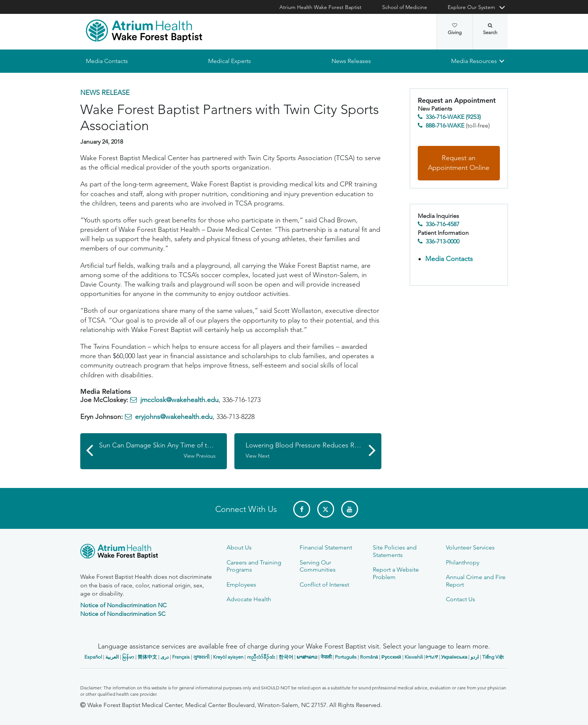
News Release (105, 93)
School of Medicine (405, 7)
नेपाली (326, 657)
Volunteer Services (470, 547)
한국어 (286, 657)
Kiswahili (414, 657)
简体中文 (147, 657)
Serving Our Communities (318, 566)
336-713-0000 (442, 241)
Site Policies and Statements (395, 551)
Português (346, 657)
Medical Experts (229, 61)
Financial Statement (326, 547)
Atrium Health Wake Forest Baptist (320, 7)
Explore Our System (471, 7)
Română (369, 657)
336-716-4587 (442, 224)
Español (93, 657)
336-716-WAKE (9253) (453, 117)
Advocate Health (249, 599)
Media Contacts (107, 61)
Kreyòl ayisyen (228, 657)
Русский (391, 657)
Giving (455, 29)
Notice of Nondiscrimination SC (123, 614)
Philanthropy (463, 562)
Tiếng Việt (493, 657)
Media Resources (474, 61)
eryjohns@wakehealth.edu (174, 417)
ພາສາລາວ (307, 657)
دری (165, 657)
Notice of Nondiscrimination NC (123, 605)
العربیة (112, 657)
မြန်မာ (128, 657)
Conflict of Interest (324, 585)
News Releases (351, 61)
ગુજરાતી (201, 657)
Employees (241, 585)
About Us (239, 547)
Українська (454, 657)
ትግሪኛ (432, 657)
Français (181, 657)
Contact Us (460, 599)
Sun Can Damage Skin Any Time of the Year (163, 450)
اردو (475, 657)
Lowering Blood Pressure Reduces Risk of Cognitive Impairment (313, 450)
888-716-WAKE (445, 125)
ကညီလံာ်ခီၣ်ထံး (261, 657)
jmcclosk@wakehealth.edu (179, 400)
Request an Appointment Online (459, 163)
